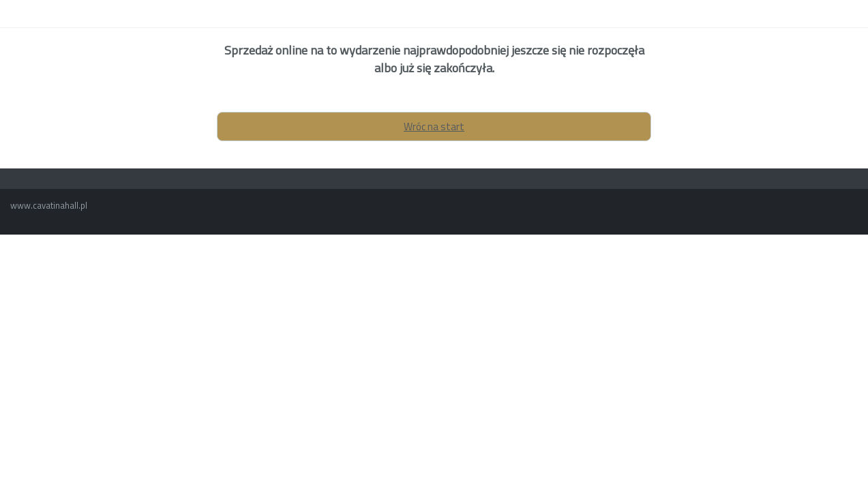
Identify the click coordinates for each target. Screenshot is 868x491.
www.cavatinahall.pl (49, 205)
